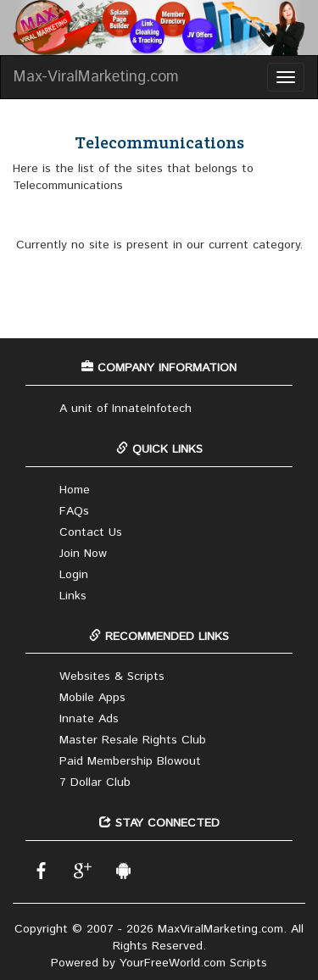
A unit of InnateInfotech (126, 409)
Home (75, 490)
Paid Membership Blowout (130, 761)
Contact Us (91, 532)
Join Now (83, 554)
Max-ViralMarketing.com (96, 77)
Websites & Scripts (112, 677)
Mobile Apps (92, 698)
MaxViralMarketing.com (220, 929)
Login (74, 575)
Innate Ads (89, 719)
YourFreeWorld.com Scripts (193, 963)
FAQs (74, 511)
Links (73, 596)
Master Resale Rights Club (133, 740)
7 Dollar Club (95, 782)
